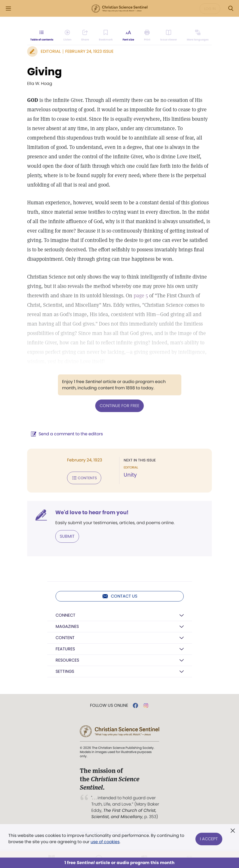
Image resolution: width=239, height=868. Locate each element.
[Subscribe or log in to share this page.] (85, 36)
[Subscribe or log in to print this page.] (147, 36)
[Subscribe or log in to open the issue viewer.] (169, 36)
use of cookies (105, 842)
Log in (210, 9)
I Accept (209, 839)
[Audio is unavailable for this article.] (67, 36)
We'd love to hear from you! (92, 512)
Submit (67, 536)
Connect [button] (65, 615)
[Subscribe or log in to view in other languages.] (198, 36)
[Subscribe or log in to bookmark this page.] (106, 36)
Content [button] (65, 638)
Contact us (120, 596)
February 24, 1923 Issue (89, 51)
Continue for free (120, 406)
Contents (84, 478)
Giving (44, 72)
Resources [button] (67, 660)
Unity (130, 475)
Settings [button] (65, 671)
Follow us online (109, 705)
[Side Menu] (8, 8)
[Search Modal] (231, 8)
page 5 (141, 296)
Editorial (51, 51)
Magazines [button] (67, 626)
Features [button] (65, 649)
